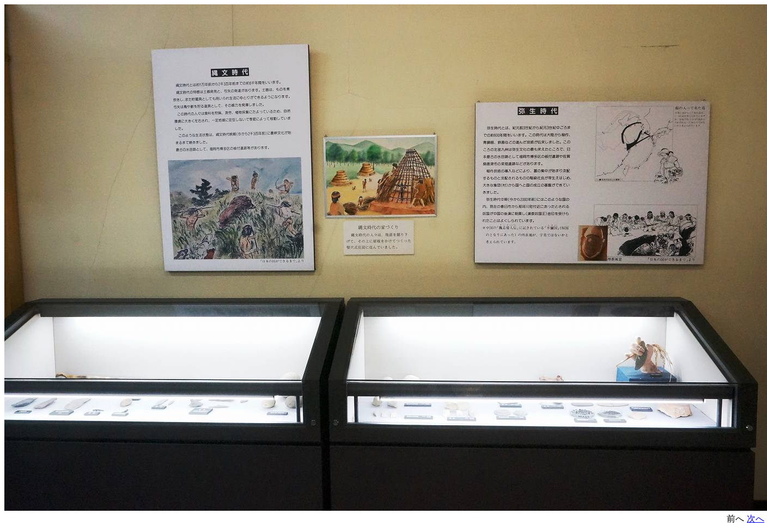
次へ (756, 519)
